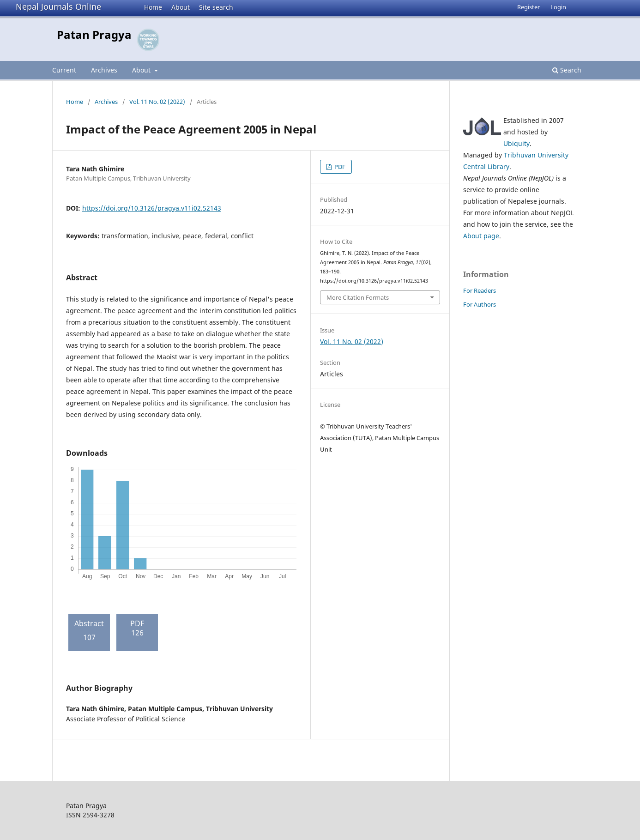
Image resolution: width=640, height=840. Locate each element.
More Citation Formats (358, 297)
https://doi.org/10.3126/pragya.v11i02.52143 (152, 208)
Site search (216, 7)
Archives (104, 70)
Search (567, 70)
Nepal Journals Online (58, 6)
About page (481, 236)
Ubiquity (516, 143)
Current (64, 70)
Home (153, 7)
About (181, 7)
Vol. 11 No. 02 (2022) (157, 102)
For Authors (480, 304)
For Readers (480, 290)
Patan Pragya (94, 34)
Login (558, 7)
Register (528, 7)
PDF (339, 167)
